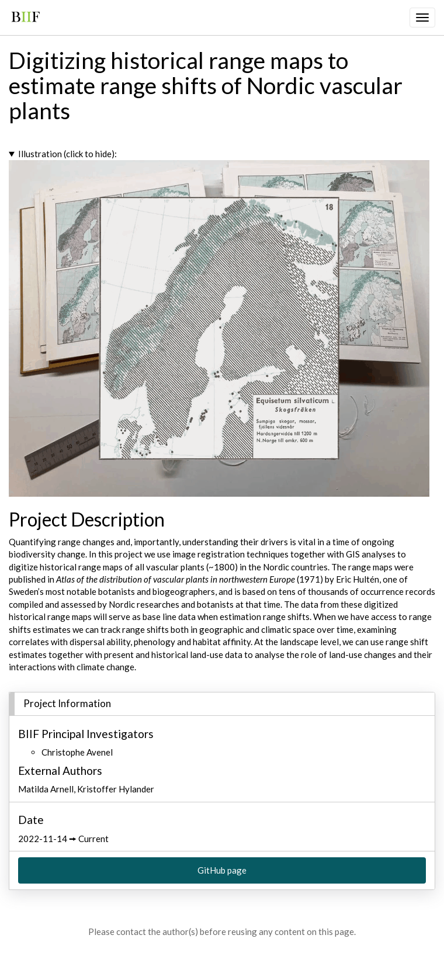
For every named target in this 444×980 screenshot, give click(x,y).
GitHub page (222, 870)
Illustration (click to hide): (67, 154)
